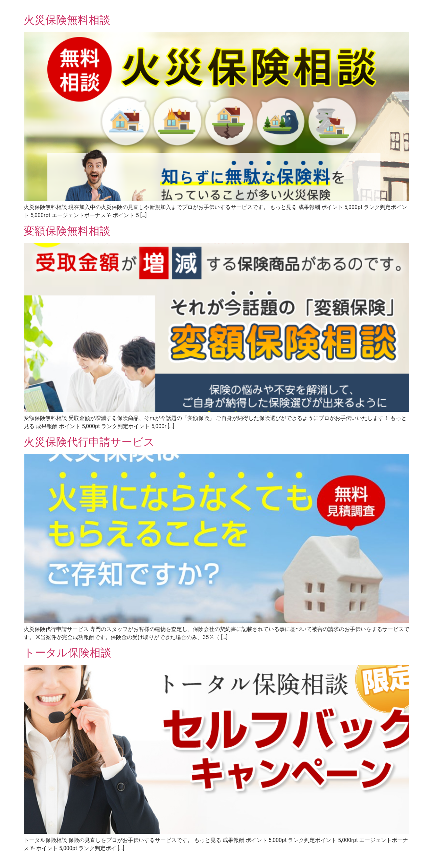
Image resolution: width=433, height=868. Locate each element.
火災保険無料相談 (67, 20)
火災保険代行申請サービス (89, 442)
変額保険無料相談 (67, 231)
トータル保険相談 (67, 653)
